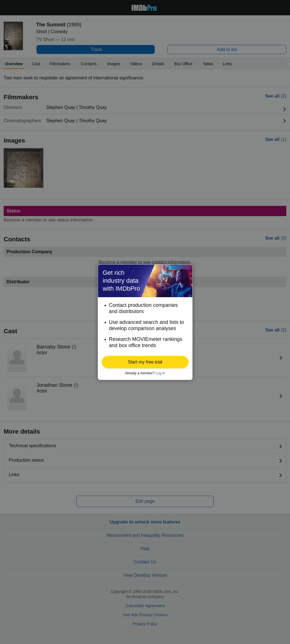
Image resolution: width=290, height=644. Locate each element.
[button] (145, 362)
